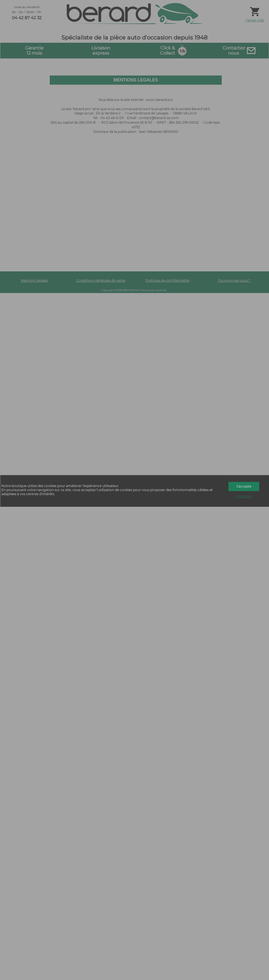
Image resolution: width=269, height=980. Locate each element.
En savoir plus (244, 496)
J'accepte (244, 486)
